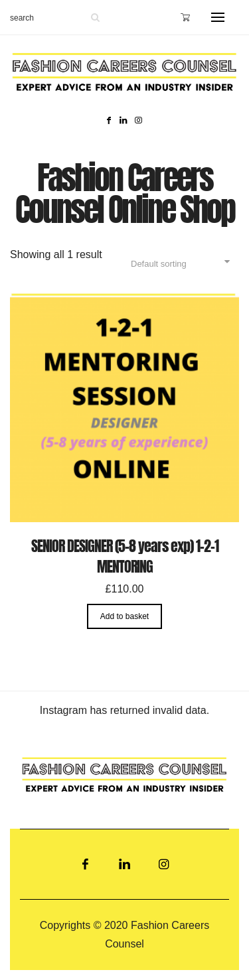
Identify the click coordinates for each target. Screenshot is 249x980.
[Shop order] (178, 264)
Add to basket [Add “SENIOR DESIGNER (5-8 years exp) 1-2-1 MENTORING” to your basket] (124, 616)
